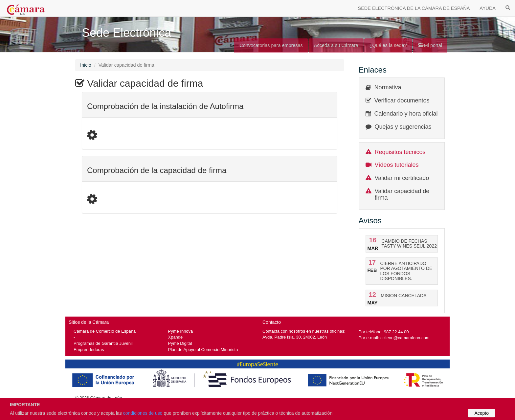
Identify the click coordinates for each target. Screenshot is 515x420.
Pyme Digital (180, 343)
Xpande (176, 337)
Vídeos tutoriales (397, 165)
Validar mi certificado (402, 178)
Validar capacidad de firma (402, 194)
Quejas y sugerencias (403, 127)
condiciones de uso (143, 413)
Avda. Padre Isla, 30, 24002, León (295, 337)
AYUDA (488, 8)
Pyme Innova (181, 331)
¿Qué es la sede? (388, 45)
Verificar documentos (402, 100)
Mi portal (430, 45)
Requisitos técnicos (400, 152)
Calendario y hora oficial (406, 114)
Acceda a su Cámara (336, 45)
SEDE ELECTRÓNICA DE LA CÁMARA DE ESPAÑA (414, 8)
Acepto (481, 413)
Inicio (86, 65)
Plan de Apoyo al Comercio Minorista (203, 350)
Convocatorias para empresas (271, 45)
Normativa (388, 87)
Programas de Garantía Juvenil (103, 343)
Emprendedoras (89, 350)
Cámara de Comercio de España (105, 331)
